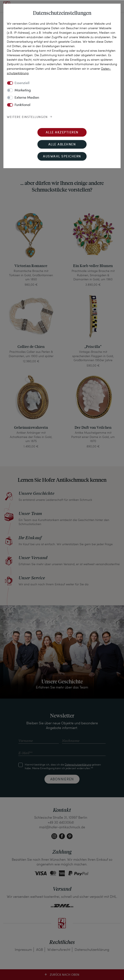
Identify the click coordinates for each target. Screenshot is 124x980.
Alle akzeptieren (62, 133)
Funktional (22, 105)
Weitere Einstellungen (27, 117)
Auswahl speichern (62, 157)
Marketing (23, 91)
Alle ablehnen (62, 145)
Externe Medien (27, 98)
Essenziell (22, 83)
